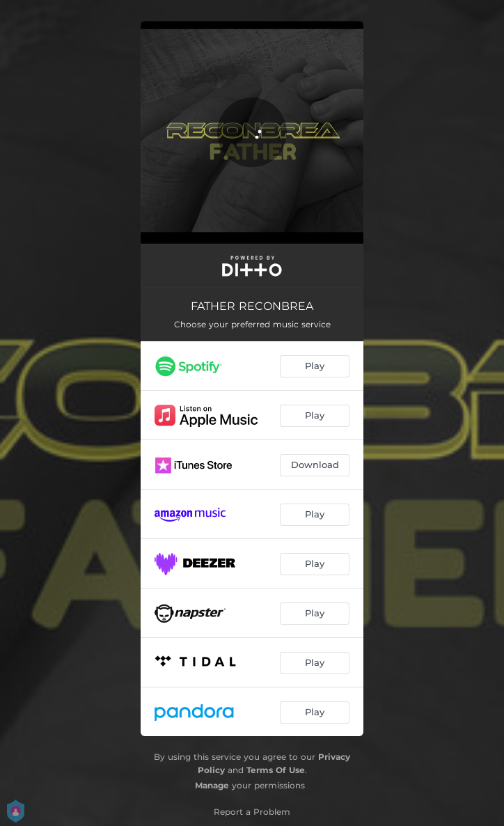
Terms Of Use (276, 770)
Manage (212, 785)
